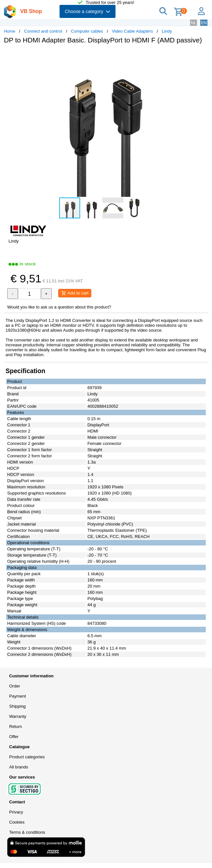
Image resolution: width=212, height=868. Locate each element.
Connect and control (43, 31)
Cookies (17, 822)
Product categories (27, 757)
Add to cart (75, 293)
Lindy (167, 31)
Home (10, 31)
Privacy (16, 812)
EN (204, 23)
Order (15, 686)
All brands (19, 767)
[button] (194, 56)
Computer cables (87, 31)
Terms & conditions (27, 832)
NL (194, 23)
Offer (14, 737)
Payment (18, 696)
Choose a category (88, 11)
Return (16, 726)
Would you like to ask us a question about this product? (59, 307)
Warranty (18, 716)
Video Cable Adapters (132, 31)
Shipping (18, 706)
